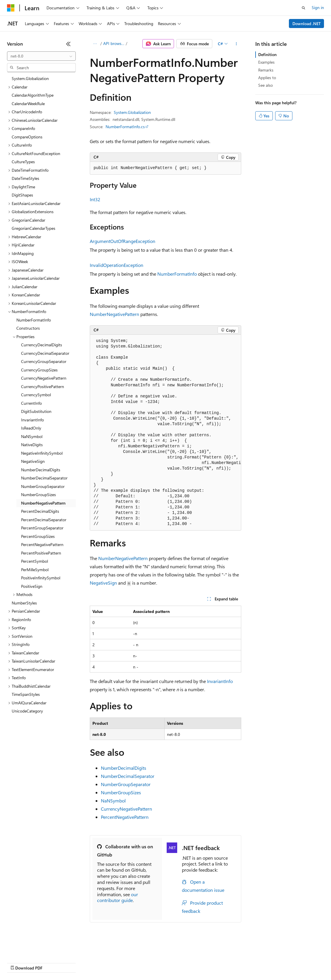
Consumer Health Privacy (168, 962)
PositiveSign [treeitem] (32, 586)
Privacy (128, 962)
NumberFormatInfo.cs (125, 127)
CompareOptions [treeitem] (27, 137)
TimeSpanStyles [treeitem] (26, 694)
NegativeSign (103, 583)
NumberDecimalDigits (124, 768)
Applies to (267, 78)
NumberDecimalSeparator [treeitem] (44, 478)
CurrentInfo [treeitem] (31, 403)
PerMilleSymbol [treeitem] (35, 570)
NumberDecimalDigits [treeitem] (41, 470)
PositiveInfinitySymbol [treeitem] (41, 578)
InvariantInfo (220, 681)
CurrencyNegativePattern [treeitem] (44, 378)
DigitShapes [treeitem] (22, 195)
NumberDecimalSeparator (128, 776)
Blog (80, 962)
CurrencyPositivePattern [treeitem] (43, 386)
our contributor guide (118, 897)
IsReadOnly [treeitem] (31, 428)
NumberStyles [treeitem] (24, 603)
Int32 (95, 199)
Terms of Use (214, 962)
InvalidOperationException (117, 265)
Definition (267, 54)
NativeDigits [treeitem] (32, 445)
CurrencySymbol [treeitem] (36, 395)
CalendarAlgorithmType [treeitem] (33, 95)
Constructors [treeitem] (28, 328)
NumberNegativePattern (114, 314)
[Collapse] (68, 44)
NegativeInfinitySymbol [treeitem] (42, 453)
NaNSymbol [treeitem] (32, 436)
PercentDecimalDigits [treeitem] (40, 511)
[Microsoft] (11, 8)
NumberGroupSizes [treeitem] (38, 495)
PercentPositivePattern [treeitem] (41, 553)
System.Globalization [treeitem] (30, 78)
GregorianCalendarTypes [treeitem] (33, 228)
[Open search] (304, 8)
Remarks (266, 70)
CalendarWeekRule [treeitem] (28, 104)
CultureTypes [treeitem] (23, 162)
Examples (266, 62)
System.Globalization (132, 112)
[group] (165, 432)
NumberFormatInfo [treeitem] (34, 320)
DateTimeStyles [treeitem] (25, 178)
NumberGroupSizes (121, 792)
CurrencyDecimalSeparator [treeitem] (45, 353)
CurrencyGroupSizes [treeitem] (39, 370)
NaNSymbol (113, 801)
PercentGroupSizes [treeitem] (38, 536)
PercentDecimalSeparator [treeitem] (44, 520)
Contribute (105, 962)
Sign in (318, 7)
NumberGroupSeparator (126, 784)
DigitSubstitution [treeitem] (36, 411)
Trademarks (242, 962)
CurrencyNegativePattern (126, 809)
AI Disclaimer (19, 962)
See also (266, 85)
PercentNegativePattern (125, 817)
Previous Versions (53, 962)
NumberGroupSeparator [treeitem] (43, 486)
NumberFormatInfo (177, 274)
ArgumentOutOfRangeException (123, 241)
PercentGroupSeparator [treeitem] (42, 528)
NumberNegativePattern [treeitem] (43, 503)
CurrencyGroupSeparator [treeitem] (44, 361)
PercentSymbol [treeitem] (35, 561)
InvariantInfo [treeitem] (32, 420)
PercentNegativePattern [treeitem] (42, 544)
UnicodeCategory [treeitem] (27, 711)
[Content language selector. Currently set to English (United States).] (34, 948)
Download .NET (307, 24)
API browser (114, 43)
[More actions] (236, 44)
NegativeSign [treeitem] (33, 461)
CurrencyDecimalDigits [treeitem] (42, 345)
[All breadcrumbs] (95, 44)
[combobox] (41, 56)
